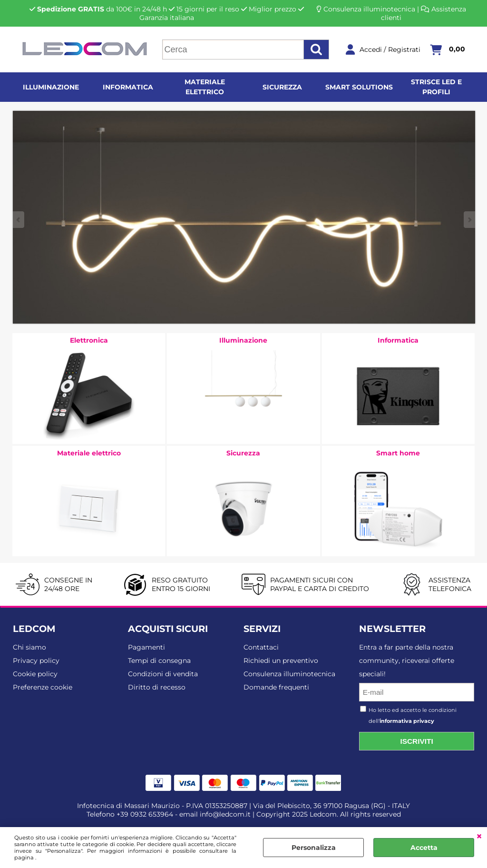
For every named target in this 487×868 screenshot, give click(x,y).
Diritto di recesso (157, 687)
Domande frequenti (276, 687)
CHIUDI (479, 837)
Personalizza (314, 848)
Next (469, 220)
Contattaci (261, 647)
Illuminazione (51, 87)
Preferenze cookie (43, 687)
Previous (19, 220)
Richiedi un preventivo (281, 661)
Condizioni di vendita (163, 674)
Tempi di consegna (159, 661)
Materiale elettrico (205, 87)
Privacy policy (36, 661)
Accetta (424, 848)
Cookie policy (35, 674)
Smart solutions (359, 87)
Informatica (128, 87)
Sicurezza (282, 87)
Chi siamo (29, 647)
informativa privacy (407, 721)
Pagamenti (146, 647)
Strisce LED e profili (436, 87)
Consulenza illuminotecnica (369, 9)
